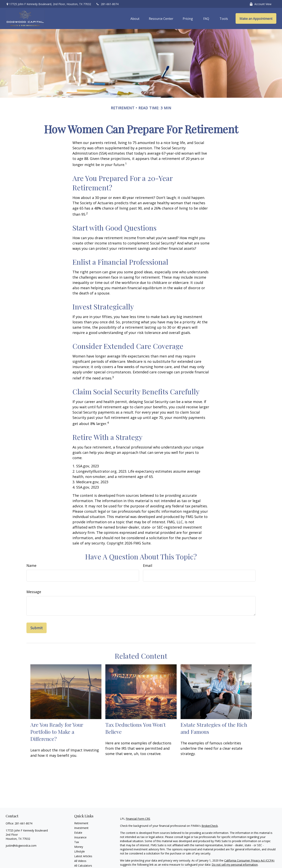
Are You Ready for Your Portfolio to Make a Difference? (57, 732)
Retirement (81, 823)
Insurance (80, 837)
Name (31, 565)
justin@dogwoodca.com (21, 846)
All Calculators (83, 866)
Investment (81, 828)
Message (34, 592)
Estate (78, 833)
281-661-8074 (107, 4)
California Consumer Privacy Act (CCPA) (249, 860)
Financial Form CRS (138, 819)
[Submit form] (37, 628)
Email (148, 565)
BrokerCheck (210, 826)
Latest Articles (83, 856)
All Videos (80, 861)
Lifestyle (80, 851)
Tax (77, 842)
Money (79, 847)
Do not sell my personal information (235, 865)
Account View (260, 4)
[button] (135, 18)
